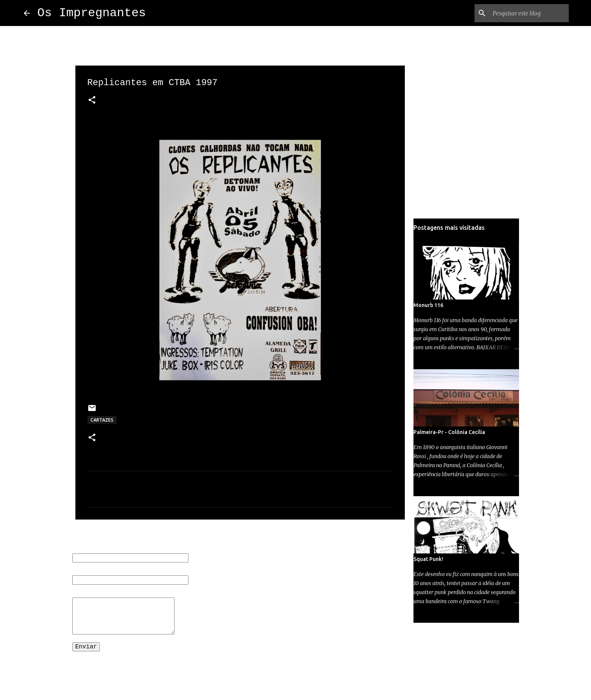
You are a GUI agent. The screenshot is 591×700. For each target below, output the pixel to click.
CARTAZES (102, 420)
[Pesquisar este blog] (529, 13)
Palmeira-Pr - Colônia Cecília (449, 432)
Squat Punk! (428, 559)
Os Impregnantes (92, 13)
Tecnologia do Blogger (295, 674)
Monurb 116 (428, 305)
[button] (92, 101)
